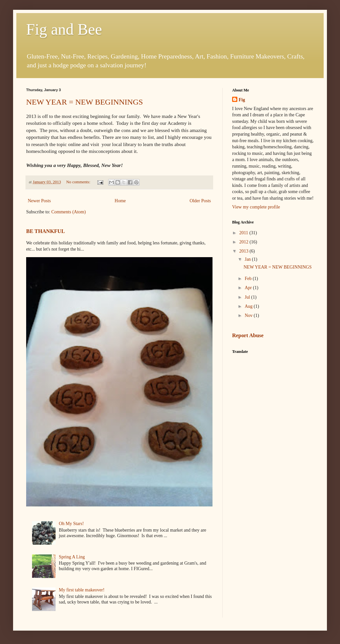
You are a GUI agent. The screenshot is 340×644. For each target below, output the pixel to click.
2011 (244, 233)
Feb (249, 279)
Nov (249, 315)
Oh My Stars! (71, 524)
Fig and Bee (64, 29)
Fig (242, 100)
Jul (248, 297)
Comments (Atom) (68, 212)
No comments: (79, 182)
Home (120, 201)
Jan (248, 259)
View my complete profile (256, 207)
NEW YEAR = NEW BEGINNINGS (85, 102)
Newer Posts (39, 201)
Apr (249, 288)
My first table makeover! (82, 590)
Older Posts (200, 201)
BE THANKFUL (45, 231)
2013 (245, 251)
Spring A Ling (72, 557)
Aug (249, 306)
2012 (245, 242)
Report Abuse (248, 335)
